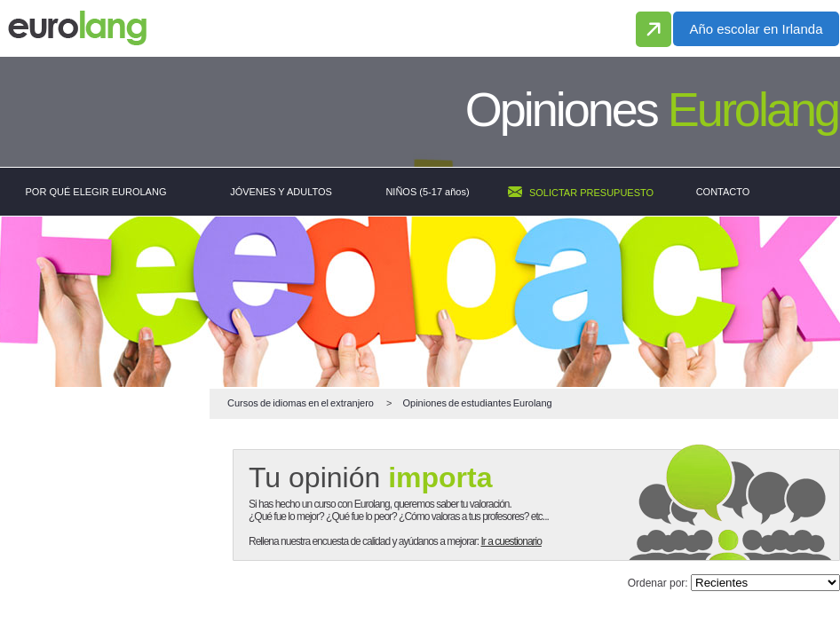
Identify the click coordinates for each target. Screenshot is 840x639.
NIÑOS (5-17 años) (427, 192)
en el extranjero (301, 403)
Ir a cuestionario (511, 541)
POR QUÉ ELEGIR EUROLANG (96, 192)
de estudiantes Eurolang (477, 403)
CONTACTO (723, 192)
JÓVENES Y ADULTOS (281, 192)
